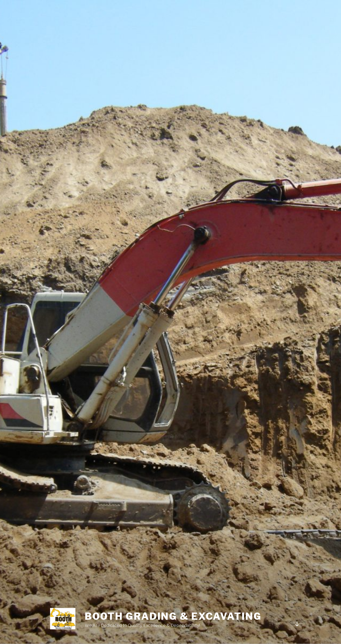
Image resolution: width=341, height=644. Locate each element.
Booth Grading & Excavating (173, 616)
